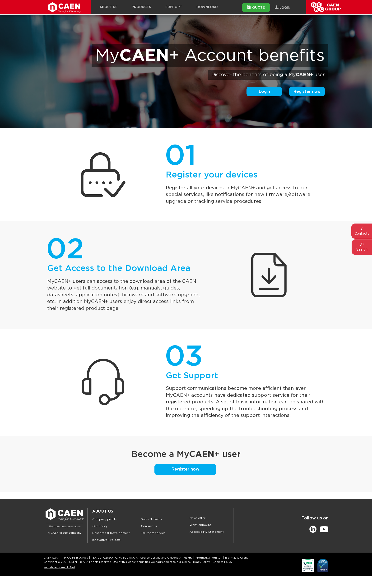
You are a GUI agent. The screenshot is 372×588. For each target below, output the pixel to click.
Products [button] (141, 7)
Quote (256, 7)
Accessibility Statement (207, 532)
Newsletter (198, 518)
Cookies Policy (222, 562)
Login (264, 91)
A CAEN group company (65, 533)
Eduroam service (153, 533)
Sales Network (152, 519)
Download (207, 7)
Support (174, 7)
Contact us (149, 526)
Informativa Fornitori (209, 558)
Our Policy (100, 526)
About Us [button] (108, 7)
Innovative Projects (106, 540)
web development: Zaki (59, 567)
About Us (103, 511)
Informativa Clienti (236, 558)
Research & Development (111, 533)
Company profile (105, 519)
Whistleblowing (201, 525)
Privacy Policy (201, 562)
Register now (307, 91)
